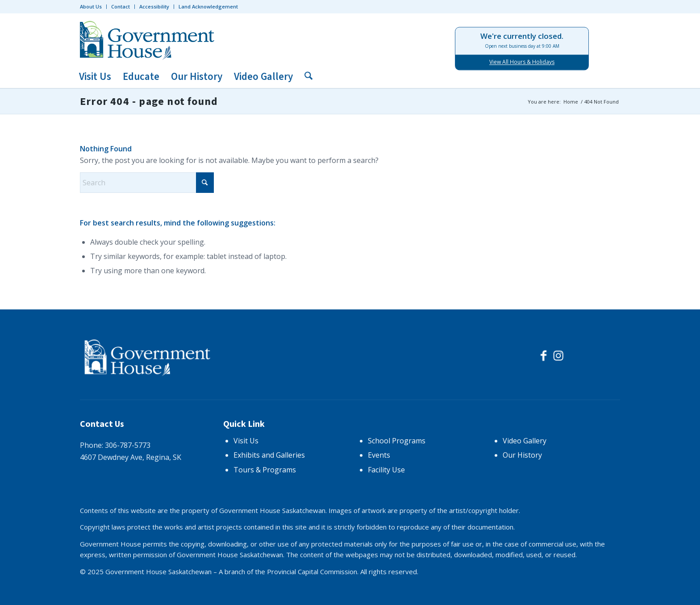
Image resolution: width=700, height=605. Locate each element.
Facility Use (386, 470)
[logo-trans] (149, 39)
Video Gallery (525, 441)
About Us (91, 6)
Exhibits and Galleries (269, 455)
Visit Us (246, 441)
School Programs (397, 441)
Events (379, 455)
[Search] (306, 77)
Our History (522, 455)
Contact (121, 6)
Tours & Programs (265, 470)
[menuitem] (93, 7)
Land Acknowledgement (208, 6)
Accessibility (154, 6)
